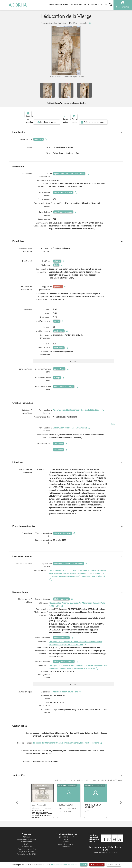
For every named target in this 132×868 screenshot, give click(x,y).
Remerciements (26, 841)
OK (84, 865)
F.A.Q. (27, 843)
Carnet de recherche (66, 843)
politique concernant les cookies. (64, 865)
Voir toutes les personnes (88, 779)
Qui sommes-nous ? (66, 836)
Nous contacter (27, 846)
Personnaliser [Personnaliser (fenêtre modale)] (114, 865)
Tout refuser (97, 865)
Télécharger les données (94, 120)
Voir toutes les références (112, 779)
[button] (17, 802)
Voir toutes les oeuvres (65, 779)
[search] (111, 5)
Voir (74, 359)
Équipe (66, 841)
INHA (66, 838)
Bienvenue (27, 836)
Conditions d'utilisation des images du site (66, 103)
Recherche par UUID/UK (26, 853)
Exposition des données (27, 848)
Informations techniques (26, 838)
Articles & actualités (96, 4)
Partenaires (66, 846)
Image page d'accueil (26, 851)
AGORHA (13, 5)
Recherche (77, 4)
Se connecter (123, 7)
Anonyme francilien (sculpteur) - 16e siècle (64, 23)
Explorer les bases (59, 4)
